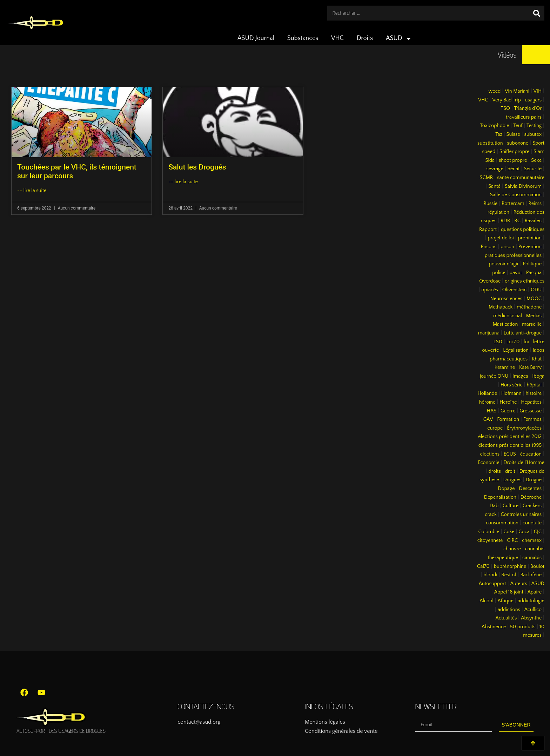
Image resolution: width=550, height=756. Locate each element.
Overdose (490, 281)
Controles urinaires (521, 515)
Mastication (505, 324)
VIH (538, 91)
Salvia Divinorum (523, 186)
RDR (505, 221)
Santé (494, 186)
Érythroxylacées (524, 428)
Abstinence (494, 627)
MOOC (534, 299)
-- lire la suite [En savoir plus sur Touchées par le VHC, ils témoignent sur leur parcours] (32, 191)
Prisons (489, 247)
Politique (532, 264)
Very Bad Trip (506, 100)
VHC (337, 38)
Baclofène (531, 575)
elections (490, 454)
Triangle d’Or (528, 108)
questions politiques (523, 230)
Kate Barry (530, 367)
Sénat (514, 169)
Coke (509, 532)
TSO (505, 108)
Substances (303, 38)
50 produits (523, 627)
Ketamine (505, 367)
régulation (498, 212)
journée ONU (494, 376)
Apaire (535, 592)
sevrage (495, 169)
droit (510, 471)
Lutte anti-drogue (523, 333)
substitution (490, 143)
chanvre (512, 549)
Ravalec (533, 221)
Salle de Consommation (516, 195)
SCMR (487, 178)
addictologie (531, 601)
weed (494, 91)
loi (526, 342)
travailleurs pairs (524, 117)
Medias (534, 316)
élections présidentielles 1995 (510, 445)
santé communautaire (521, 178)
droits (494, 471)
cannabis (532, 558)
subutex (533, 134)
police (499, 273)
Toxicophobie (494, 126)
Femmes (532, 419)
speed (489, 152)
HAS (492, 411)
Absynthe (531, 618)
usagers (534, 100)
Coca (524, 532)
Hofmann (511, 393)
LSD (498, 342)
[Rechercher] (537, 13)
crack (491, 515)
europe (495, 428)
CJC (538, 532)
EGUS (510, 454)
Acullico (533, 610)
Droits (365, 38)
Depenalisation (500, 497)
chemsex (532, 541)
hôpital (534, 385)
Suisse (513, 134)
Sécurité (533, 169)
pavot (516, 273)
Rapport (488, 230)
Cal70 (483, 566)
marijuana (489, 333)
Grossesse (531, 411)
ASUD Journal (256, 38)
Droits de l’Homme (524, 463)
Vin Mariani (517, 91)
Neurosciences (506, 299)
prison (507, 247)
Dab (494, 506)
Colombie (489, 532)
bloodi (490, 575)
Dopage (506, 489)
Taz (499, 134)
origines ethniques (525, 281)
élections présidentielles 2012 (510, 437)
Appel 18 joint (509, 592)
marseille (532, 324)
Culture (511, 506)
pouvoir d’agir (504, 264)
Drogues (512, 480)
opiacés (490, 290)
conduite (532, 523)
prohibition (530, 238)
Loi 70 (513, 342)
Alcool (486, 601)
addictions (509, 610)
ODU (536, 290)
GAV (488, 419)
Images (520, 376)
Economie (489, 463)
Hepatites (531, 402)
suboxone (518, 143)
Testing (534, 126)
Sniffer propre (514, 152)
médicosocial (508, 316)
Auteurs (519, 584)
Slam (539, 152)
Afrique (506, 601)
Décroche (531, 497)
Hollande (488, 393)
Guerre (508, 411)
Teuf (518, 126)
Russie (490, 204)
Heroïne (508, 402)
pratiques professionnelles (513, 256)
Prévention (530, 247)
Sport (538, 143)
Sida (490, 160)
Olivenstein (515, 290)
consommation (502, 523)
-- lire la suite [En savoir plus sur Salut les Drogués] (183, 182)
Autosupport (492, 584)
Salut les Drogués (197, 167)
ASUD (399, 39)
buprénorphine (510, 566)
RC (517, 221)
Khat (537, 359)
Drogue (534, 480)
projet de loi (501, 238)
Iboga (538, 376)
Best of (509, 575)
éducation (531, 454)
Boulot (537, 566)
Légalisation (516, 350)
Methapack (501, 307)
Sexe (536, 160)
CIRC (512, 541)
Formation (508, 419)
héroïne (487, 402)
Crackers (532, 506)
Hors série (512, 385)
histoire (534, 393)
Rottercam (513, 204)
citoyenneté (490, 541)
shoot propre (513, 160)
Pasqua (534, 273)
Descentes (531, 489)
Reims (535, 204)
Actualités (506, 618)
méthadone (529, 307)
